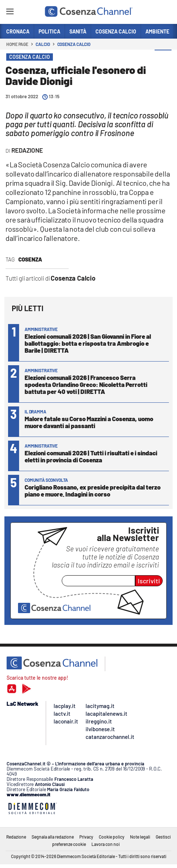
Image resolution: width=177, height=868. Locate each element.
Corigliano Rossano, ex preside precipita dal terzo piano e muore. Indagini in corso (93, 490)
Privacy (86, 837)
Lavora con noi (106, 844)
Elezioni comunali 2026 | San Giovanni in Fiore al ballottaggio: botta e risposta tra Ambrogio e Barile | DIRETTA (88, 343)
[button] (163, 58)
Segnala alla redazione (53, 837)
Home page (17, 44)
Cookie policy (112, 837)
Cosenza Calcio (74, 44)
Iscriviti (149, 581)
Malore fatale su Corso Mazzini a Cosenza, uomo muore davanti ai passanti (89, 422)
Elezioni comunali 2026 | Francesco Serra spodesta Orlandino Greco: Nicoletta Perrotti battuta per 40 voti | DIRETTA (86, 384)
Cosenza (30, 259)
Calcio (43, 44)
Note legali (140, 837)
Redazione (16, 837)
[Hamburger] (10, 13)
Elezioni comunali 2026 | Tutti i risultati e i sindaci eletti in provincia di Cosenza (91, 456)
